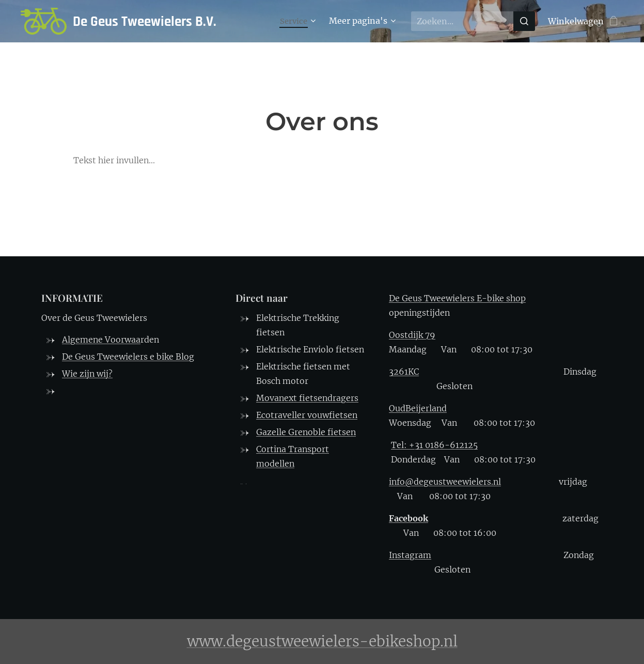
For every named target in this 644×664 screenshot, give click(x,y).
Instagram (410, 555)
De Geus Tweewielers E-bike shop (457, 298)
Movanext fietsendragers (307, 398)
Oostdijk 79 (412, 335)
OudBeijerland (418, 408)
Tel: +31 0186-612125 (434, 445)
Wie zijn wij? (87, 374)
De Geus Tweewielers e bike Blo (125, 357)
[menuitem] (298, 21)
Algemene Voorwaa (101, 339)
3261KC (404, 372)
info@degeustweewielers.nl (445, 482)
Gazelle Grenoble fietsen (306, 432)
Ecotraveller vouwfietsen (307, 415)
